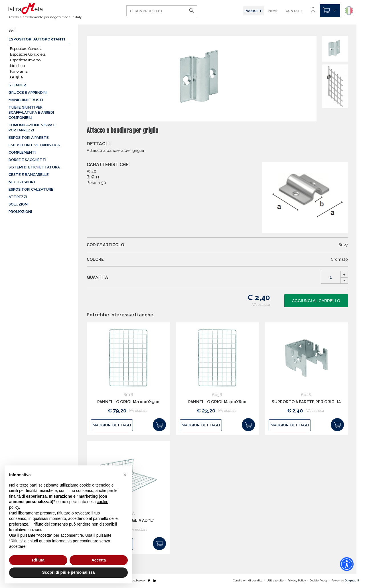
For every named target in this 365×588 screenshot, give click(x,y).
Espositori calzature (31, 189)
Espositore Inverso (25, 60)
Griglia (16, 77)
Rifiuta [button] (38, 560)
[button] (125, 475)
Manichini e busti (26, 100)
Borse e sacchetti (27, 160)
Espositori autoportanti (37, 39)
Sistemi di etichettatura (34, 167)
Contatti (295, 11)
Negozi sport (22, 182)
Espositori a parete (29, 138)
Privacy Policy (297, 580)
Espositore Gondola (26, 49)
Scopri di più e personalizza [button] (68, 572)
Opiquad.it (352, 580)
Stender (17, 85)
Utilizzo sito (275, 580)
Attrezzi (18, 197)
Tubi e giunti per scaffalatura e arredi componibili (31, 112)
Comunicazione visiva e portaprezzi (32, 128)
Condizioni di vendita (248, 580)
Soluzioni (19, 204)
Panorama (19, 71)
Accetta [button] (99, 560)
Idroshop (17, 66)
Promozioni (20, 212)
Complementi (22, 152)
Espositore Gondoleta (28, 54)
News (273, 11)
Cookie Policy (319, 580)
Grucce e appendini (28, 92)
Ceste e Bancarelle (29, 175)
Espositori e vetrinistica (34, 145)
